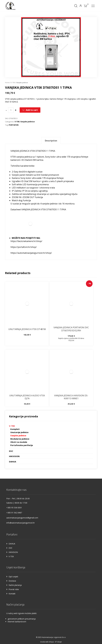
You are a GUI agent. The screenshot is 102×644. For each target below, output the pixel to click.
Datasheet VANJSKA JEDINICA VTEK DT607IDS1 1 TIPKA (38, 209)
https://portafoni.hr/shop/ (24, 247)
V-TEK (13, 82)
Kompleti (15, 429)
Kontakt (12, 594)
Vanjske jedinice (27, 122)
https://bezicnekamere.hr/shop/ (26, 241)
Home (7, 82)
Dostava (12, 581)
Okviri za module (19, 442)
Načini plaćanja (15, 585)
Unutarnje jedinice (19, 432)
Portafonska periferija (22, 445)
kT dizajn (58, 642)
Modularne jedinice (20, 439)
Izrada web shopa (47, 642)
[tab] (51, 141)
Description (51, 141)
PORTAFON (14, 125)
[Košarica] (86, 6)
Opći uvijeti (13, 577)
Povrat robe (14, 589)
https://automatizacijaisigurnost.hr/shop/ (31, 253)
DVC (11, 451)
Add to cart (32, 110)
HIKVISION (14, 456)
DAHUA (13, 462)
